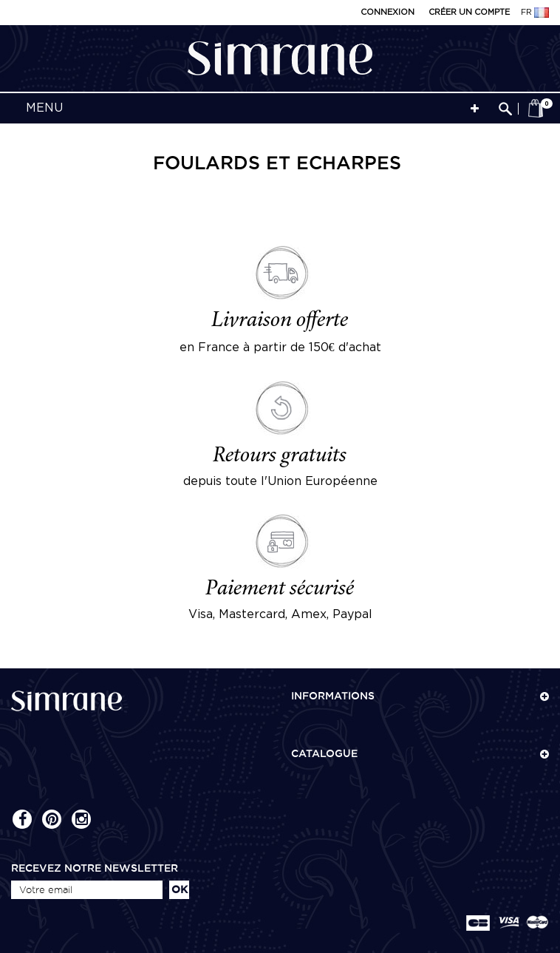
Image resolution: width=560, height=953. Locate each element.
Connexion (387, 13)
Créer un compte (469, 13)
